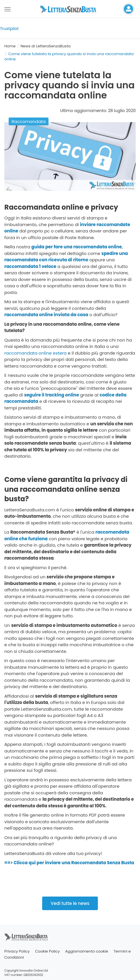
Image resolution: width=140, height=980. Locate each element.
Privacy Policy (17, 951)
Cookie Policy (48, 951)
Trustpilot (9, 29)
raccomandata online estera (36, 353)
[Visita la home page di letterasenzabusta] (70, 9)
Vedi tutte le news (70, 903)
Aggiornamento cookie (87, 951)
